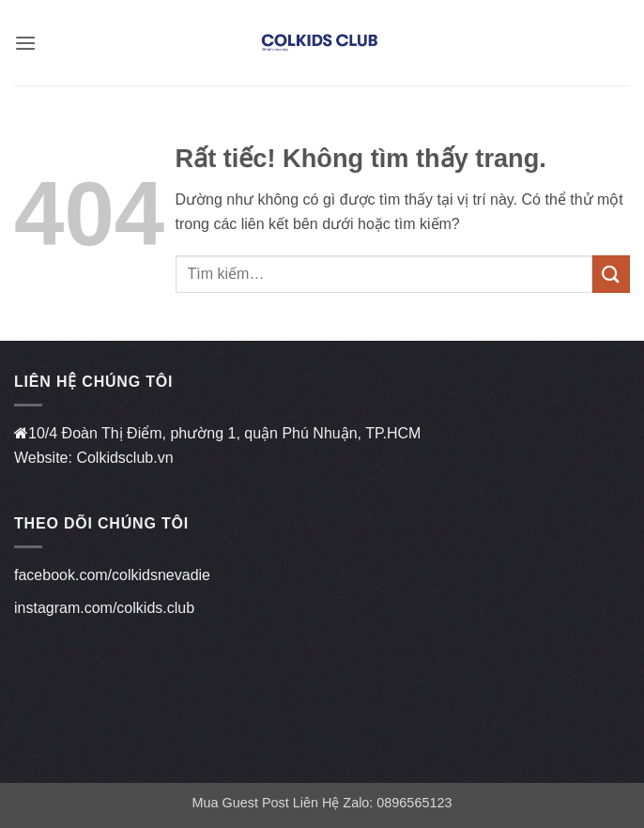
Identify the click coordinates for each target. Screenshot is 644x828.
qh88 (31, 728)
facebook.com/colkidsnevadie (112, 575)
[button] (25, 43)
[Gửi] (611, 274)
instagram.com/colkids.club (104, 608)
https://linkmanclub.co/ (88, 641)
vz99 (30, 685)
